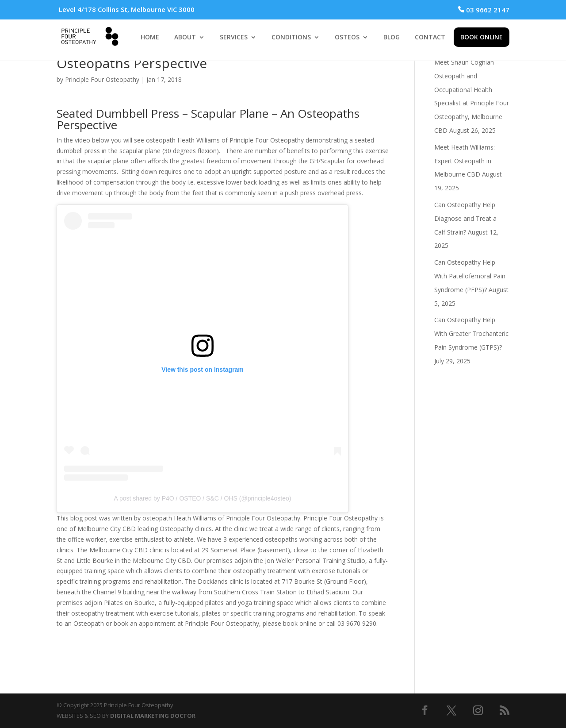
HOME (150, 38)
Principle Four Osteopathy (102, 79)
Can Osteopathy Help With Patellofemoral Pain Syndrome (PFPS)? (470, 276)
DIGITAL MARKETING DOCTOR (153, 716)
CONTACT (430, 38)
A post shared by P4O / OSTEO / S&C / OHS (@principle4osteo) (203, 498)
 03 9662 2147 (484, 10)
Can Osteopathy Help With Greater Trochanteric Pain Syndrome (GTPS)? (471, 333)
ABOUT (185, 38)
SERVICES (234, 38)
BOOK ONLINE (482, 37)
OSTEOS (347, 38)
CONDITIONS (291, 38)
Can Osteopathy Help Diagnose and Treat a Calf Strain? (465, 218)
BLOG (392, 38)
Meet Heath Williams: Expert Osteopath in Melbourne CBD (465, 161)
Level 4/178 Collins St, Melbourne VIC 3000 (127, 9)
